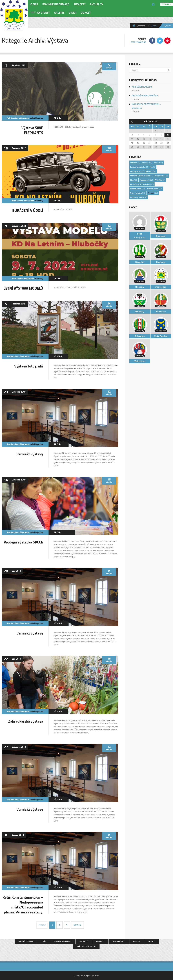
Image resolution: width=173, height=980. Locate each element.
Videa (73, 13)
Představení (144, 180)
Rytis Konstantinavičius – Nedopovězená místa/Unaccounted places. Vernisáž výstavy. (23, 905)
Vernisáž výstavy (30, 454)
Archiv (58, 118)
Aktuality (97, 4)
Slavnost (146, 184)
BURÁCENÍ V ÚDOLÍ (28, 210)
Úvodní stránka (26, 941)
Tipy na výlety (40, 13)
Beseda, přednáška (138, 167)
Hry (151, 167)
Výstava (58, 356)
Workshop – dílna (137, 197)
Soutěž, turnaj (136, 189)
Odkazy (86, 13)
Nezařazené (160, 176)
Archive (157, 163)
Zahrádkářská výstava (26, 721)
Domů (154, 26)
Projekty (80, 4)
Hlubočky (39, 201)
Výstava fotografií (29, 366)
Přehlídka (159, 180)
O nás (34, 4)
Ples (132, 180)
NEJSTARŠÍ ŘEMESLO (142, 87)
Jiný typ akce (135, 171)
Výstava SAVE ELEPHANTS (32, 130)
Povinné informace (56, 4)
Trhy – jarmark (136, 193)
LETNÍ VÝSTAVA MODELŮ (23, 288)
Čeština (166, 4)
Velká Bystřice (36, 118)
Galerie (59, 13)
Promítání (134, 184)
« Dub (132, 121)
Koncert (149, 171)
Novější (77, 925)
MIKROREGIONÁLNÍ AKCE (140, 176)
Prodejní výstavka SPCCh (23, 542)
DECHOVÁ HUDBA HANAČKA (145, 95)
